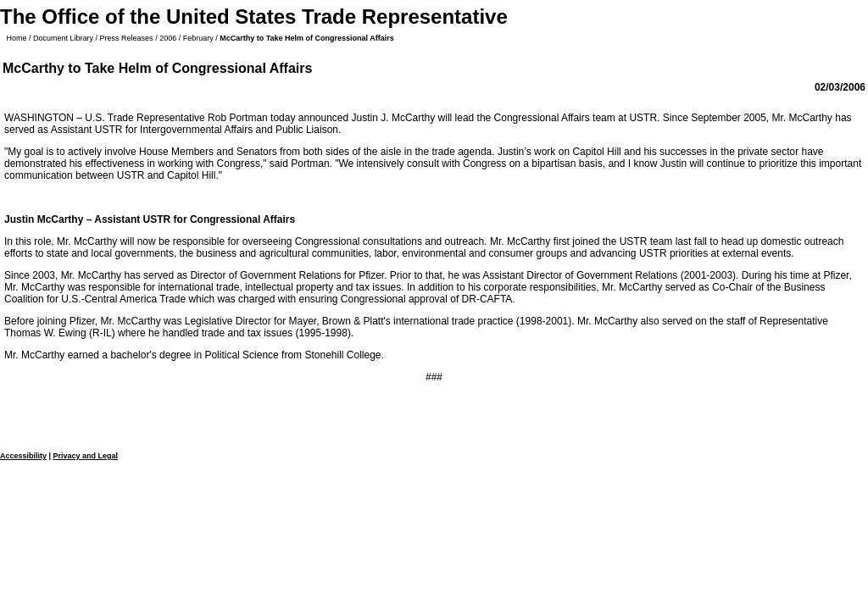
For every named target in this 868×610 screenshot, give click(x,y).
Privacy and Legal (86, 456)
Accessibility (23, 456)
